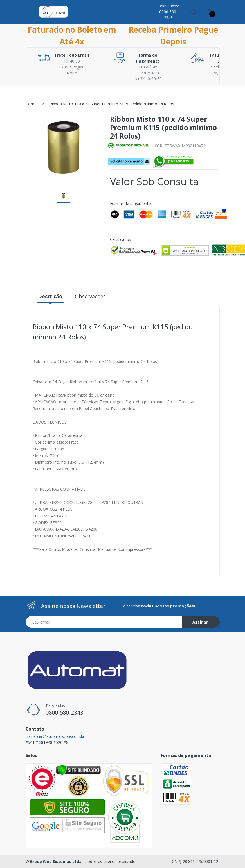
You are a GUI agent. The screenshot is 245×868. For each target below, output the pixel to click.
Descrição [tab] (50, 296)
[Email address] (104, 622)
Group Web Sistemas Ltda (56, 861)
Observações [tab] (90, 296)
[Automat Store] (53, 12)
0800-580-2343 (64, 712)
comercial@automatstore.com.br (55, 736)
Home (31, 104)
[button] (194, 11)
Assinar (200, 622)
